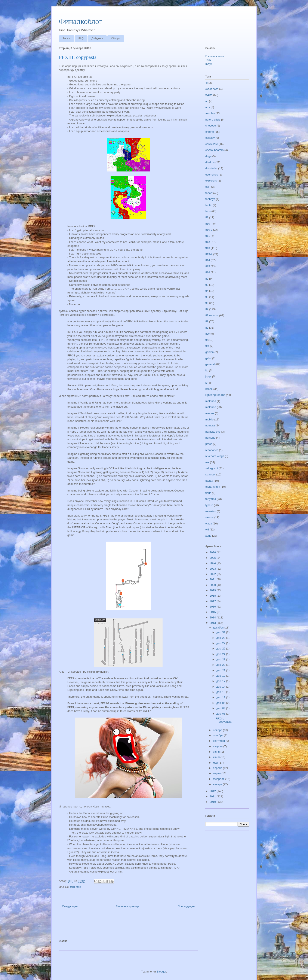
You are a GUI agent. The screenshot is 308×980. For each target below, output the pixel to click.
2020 (213, 585)
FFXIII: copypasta (224, 720)
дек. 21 (221, 670)
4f (207, 83)
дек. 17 (221, 681)
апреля (218, 768)
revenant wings (215, 456)
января (218, 784)
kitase (209, 389)
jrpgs (208, 376)
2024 (213, 563)
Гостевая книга (215, 56)
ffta (207, 346)
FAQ (81, 39)
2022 (213, 574)
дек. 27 (221, 643)
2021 (213, 579)
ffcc (207, 334)
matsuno (211, 407)
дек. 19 (221, 676)
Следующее (70, 906)
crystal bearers (214, 150)
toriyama (211, 499)
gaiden (210, 352)
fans (208, 211)
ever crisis (212, 175)
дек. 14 (221, 687)
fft (207, 340)
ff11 (208, 236)
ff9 (207, 328)
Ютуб (209, 64)
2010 (213, 802)
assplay (210, 113)
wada (209, 524)
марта (217, 773)
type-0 (209, 505)
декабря (219, 628)
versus (209, 517)
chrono (210, 132)
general (210, 364)
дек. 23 (221, 659)
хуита (209, 95)
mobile (209, 419)
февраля (219, 779)
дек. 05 (221, 703)
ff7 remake (212, 315)
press (209, 444)
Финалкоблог (81, 21)
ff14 (208, 260)
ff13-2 (209, 254)
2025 (213, 558)
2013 (213, 623)
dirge (208, 156)
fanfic (209, 205)
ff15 (208, 266)
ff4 (207, 291)
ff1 (207, 217)
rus (207, 462)
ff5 (207, 297)
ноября (218, 730)
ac (207, 101)
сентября (219, 741)
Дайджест (97, 39)
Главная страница (128, 906)
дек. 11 (221, 697)
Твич (208, 60)
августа (218, 746)
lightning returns (215, 395)
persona (210, 438)
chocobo (211, 126)
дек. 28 (221, 638)
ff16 (208, 272)
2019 (213, 590)
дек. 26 (221, 649)
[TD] (71, 881)
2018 (213, 596)
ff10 (72, 887)
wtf (207, 529)
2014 (213, 617)
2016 (213, 607)
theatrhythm (213, 487)
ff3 (207, 285)
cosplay (210, 138)
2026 (213, 552)
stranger (210, 474)
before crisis (213, 120)
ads (208, 107)
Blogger (161, 972)
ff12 (208, 242)
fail (207, 187)
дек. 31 (221, 632)
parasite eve (213, 432)
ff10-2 (209, 230)
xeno (208, 536)
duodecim (211, 168)
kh (207, 383)
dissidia (210, 162)
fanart (209, 193)
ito (207, 370)
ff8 (207, 321)
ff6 (207, 303)
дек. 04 (221, 708)
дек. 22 (221, 665)
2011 (213, 796)
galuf (208, 358)
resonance (212, 450)
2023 (213, 569)
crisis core (212, 144)
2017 (213, 601)
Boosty (67, 39)
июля (217, 752)
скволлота (212, 89)
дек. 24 (221, 654)
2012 (213, 791)
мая (216, 763)
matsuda (211, 401)
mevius (210, 413)
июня (217, 757)
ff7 (207, 309)
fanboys (210, 199)
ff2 (207, 279)
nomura (210, 425)
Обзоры (116, 39)
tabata (209, 481)
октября (218, 735)
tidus (208, 493)
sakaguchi (212, 468)
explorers (211, 181)
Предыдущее (186, 906)
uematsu (211, 511)
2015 (213, 612)
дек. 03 (221, 714)
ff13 (79, 887)
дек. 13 (221, 692)
